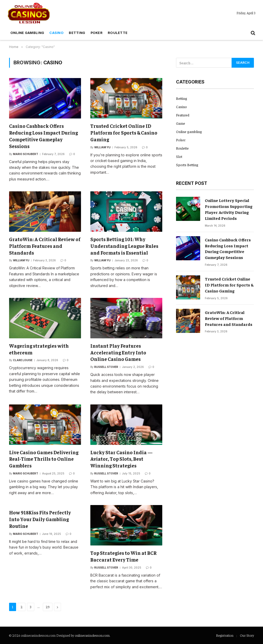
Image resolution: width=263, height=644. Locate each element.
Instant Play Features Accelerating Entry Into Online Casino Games (118, 352)
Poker (97, 33)
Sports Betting (187, 165)
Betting (77, 33)
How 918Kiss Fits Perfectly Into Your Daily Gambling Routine (40, 519)
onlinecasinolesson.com (92, 635)
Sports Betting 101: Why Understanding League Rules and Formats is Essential (124, 246)
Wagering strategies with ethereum (39, 349)
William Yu (102, 147)
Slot (179, 156)
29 (48, 607)
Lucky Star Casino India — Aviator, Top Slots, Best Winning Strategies (122, 459)
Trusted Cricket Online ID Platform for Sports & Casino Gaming (124, 132)
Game (181, 123)
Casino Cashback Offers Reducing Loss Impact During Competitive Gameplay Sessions (43, 136)
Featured (183, 115)
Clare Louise (23, 360)
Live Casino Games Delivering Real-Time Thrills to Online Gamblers (44, 459)
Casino (56, 33)
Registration (225, 635)
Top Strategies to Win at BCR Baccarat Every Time (123, 556)
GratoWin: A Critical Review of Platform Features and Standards (45, 246)
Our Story (247, 635)
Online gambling (27, 33)
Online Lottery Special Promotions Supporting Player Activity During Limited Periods (229, 209)
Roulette (118, 33)
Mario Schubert (26, 154)
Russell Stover (106, 367)
